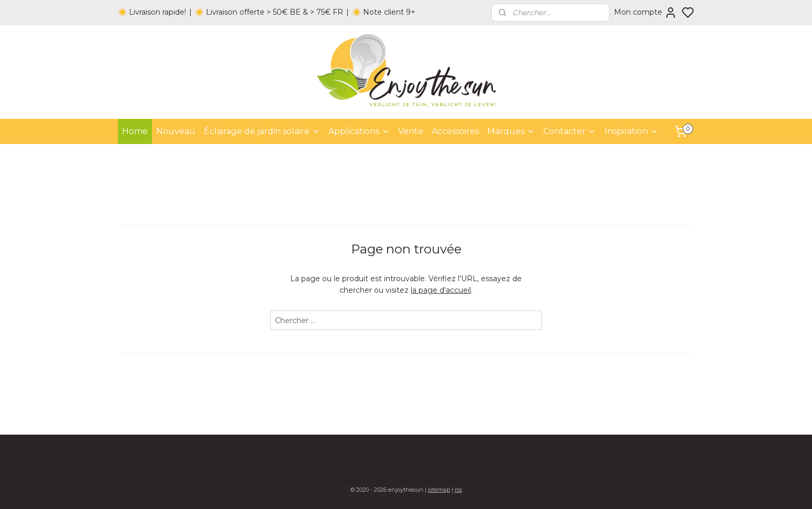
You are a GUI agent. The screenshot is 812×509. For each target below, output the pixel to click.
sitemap (439, 490)
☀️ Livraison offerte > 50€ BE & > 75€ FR (269, 12)
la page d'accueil (441, 290)
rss (458, 490)
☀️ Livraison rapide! (152, 12)
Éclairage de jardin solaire (262, 131)
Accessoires (455, 131)
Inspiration (632, 131)
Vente (411, 131)
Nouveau (176, 131)
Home (135, 131)
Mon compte (645, 13)
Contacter (570, 131)
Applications (359, 131)
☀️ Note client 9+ (384, 12)
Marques (511, 131)
